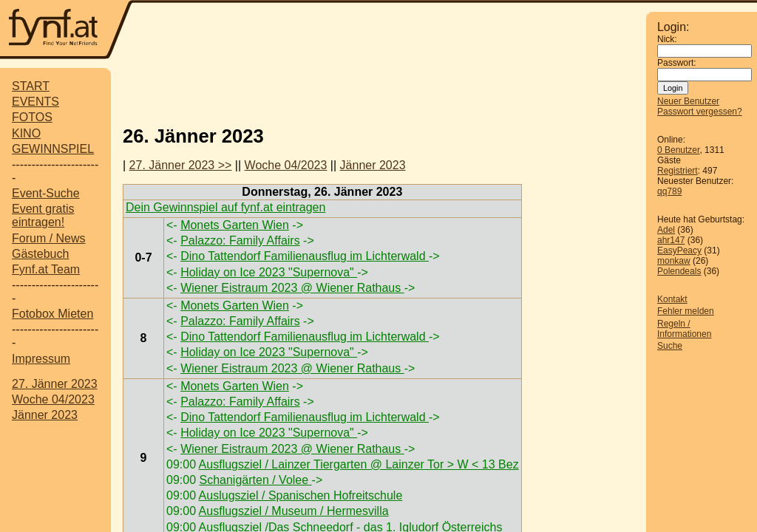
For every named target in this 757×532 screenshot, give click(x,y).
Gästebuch (40, 254)
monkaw (674, 261)
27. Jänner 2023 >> (181, 165)
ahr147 (671, 240)
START (31, 86)
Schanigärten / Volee (255, 480)
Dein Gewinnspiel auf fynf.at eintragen (225, 207)
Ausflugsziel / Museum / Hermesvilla (294, 511)
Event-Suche (46, 193)
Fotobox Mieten (52, 314)
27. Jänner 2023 (55, 384)
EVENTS (35, 102)
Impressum (41, 359)
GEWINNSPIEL (53, 149)
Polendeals (679, 271)
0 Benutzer (678, 150)
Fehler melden (686, 311)
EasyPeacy (679, 250)
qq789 (669, 191)
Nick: (667, 39)
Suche (670, 346)
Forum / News (49, 238)
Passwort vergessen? (700, 112)
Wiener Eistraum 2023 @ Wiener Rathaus (292, 288)
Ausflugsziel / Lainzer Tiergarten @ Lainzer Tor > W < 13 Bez (359, 464)
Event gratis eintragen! (43, 215)
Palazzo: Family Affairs (240, 241)
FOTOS (32, 117)
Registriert (678, 171)
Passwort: (677, 63)
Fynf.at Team (46, 269)
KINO (26, 133)
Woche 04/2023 (53, 399)
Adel (666, 230)
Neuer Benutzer (688, 101)
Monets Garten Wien (235, 225)
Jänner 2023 (45, 415)
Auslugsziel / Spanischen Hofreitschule (301, 495)
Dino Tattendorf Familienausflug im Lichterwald (305, 256)
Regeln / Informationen (684, 329)
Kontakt (672, 299)
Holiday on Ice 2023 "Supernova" (269, 272)
